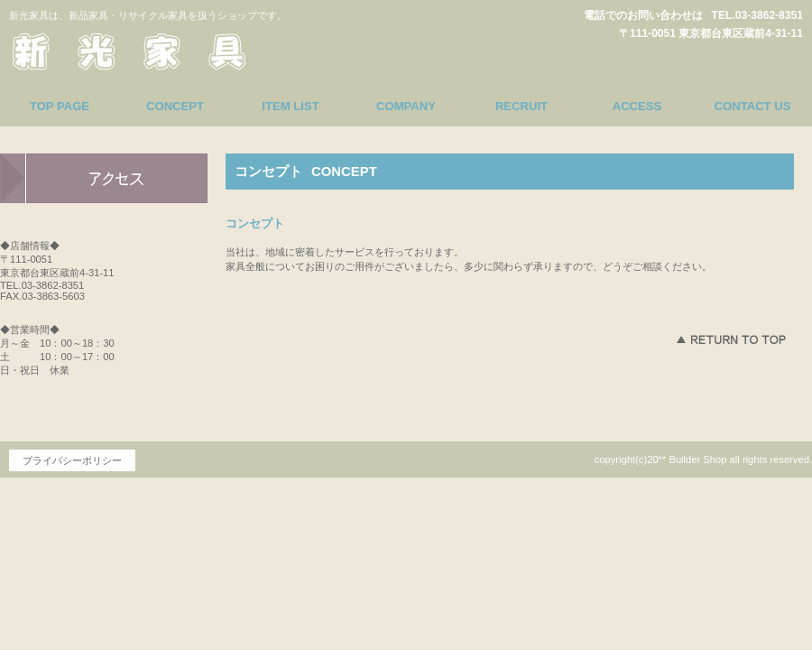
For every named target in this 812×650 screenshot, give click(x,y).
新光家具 (176, 49)
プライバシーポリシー (72, 460)
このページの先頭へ (731, 339)
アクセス (104, 179)
